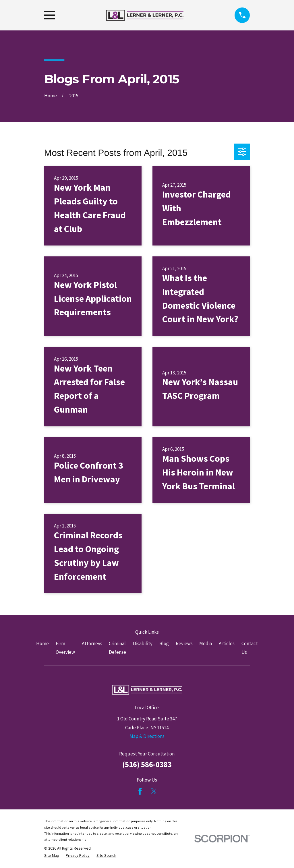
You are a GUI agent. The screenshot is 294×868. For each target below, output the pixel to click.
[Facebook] (140, 791)
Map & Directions (147, 736)
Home (42, 643)
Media (206, 643)
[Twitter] (154, 791)
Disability (143, 643)
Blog (164, 643)
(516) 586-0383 (147, 764)
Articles (227, 643)
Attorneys (92, 643)
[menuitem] (52, 856)
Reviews (184, 643)
